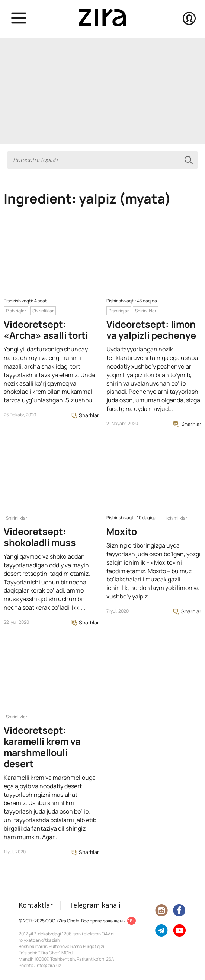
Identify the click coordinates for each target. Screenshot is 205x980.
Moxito (122, 531)
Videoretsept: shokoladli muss (40, 537)
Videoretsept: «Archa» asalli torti (46, 330)
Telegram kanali (95, 905)
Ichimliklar (177, 518)
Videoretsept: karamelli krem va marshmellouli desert (42, 747)
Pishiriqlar (16, 311)
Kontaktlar (36, 905)
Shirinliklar (43, 311)
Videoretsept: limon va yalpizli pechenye (151, 330)
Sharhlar (85, 415)
